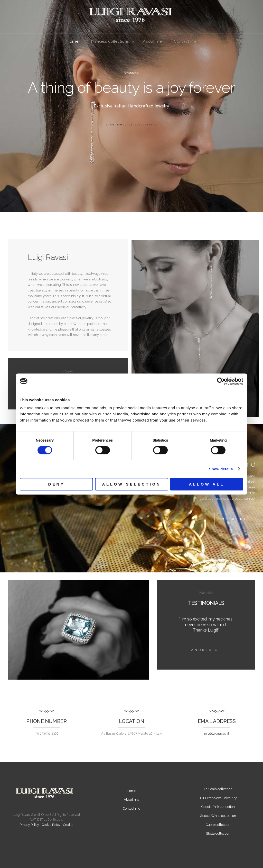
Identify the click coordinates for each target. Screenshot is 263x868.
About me (131, 800)
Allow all (206, 484)
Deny (56, 484)
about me (235, 519)
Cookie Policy (51, 825)
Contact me (131, 808)
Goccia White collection (218, 816)
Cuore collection (218, 825)
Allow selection (132, 484)
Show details (221, 469)
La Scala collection (218, 789)
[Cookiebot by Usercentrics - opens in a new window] (221, 381)
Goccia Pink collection (218, 807)
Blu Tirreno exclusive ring (218, 798)
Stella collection (218, 833)
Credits (68, 825)
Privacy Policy (29, 825)
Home (131, 791)
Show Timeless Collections (131, 125)
